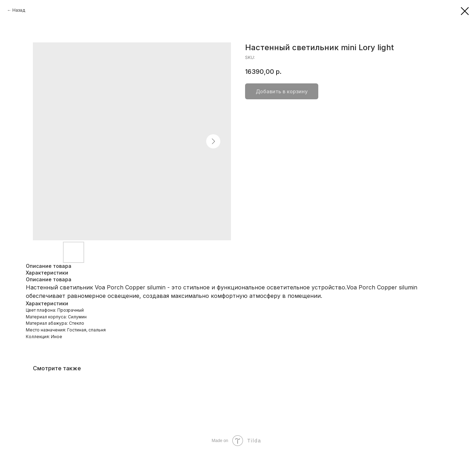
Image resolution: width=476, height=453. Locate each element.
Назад (19, 10)
